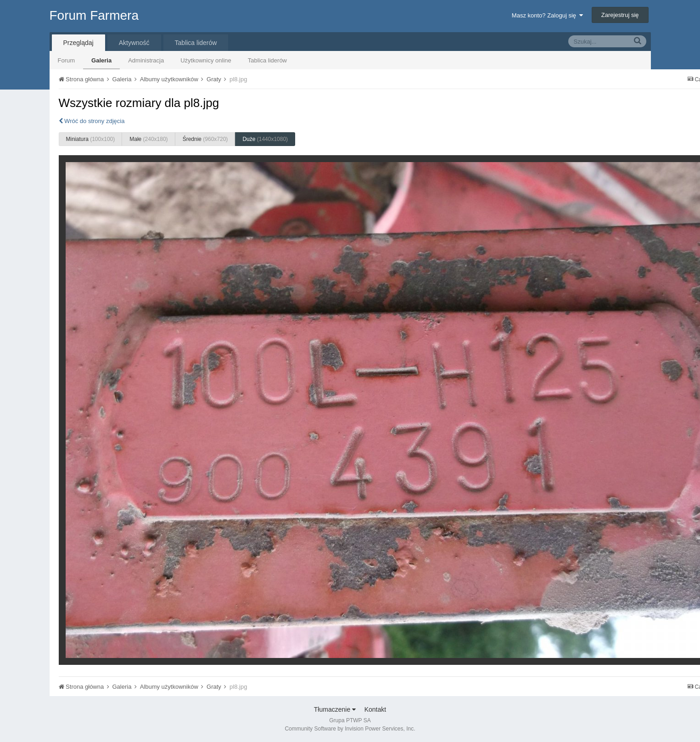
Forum (67, 60)
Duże (265, 139)
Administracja (146, 60)
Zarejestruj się (620, 15)
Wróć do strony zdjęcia (92, 121)
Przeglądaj (78, 43)
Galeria (101, 60)
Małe (148, 139)
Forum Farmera (94, 15)
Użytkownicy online (206, 60)
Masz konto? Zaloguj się (547, 15)
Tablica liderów (267, 60)
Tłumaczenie (335, 709)
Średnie (205, 139)
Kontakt (375, 709)
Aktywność (134, 43)
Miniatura (91, 139)
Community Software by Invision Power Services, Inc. (350, 729)
